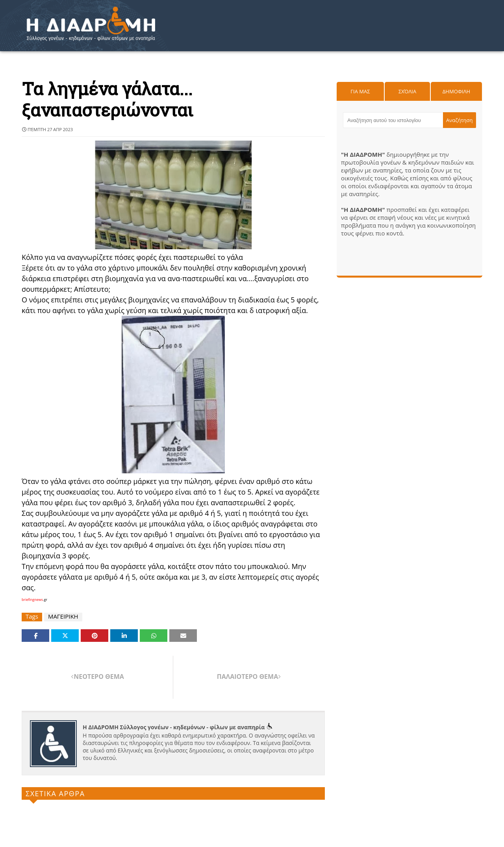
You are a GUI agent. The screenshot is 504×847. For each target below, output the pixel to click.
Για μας (360, 91)
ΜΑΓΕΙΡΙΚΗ (63, 616)
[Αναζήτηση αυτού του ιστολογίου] (393, 120)
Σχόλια (407, 91)
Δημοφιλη (456, 91)
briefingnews (32, 600)
